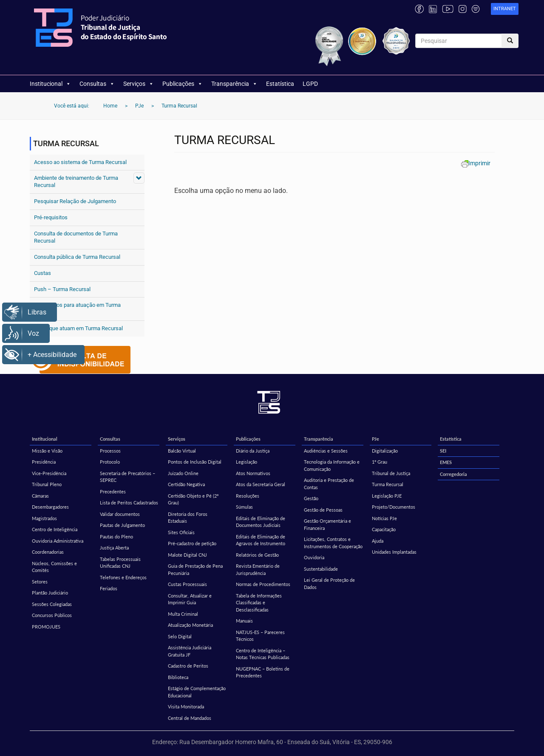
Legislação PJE (387, 496)
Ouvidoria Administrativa (58, 541)
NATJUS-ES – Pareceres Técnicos (260, 636)
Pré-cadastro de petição (192, 543)
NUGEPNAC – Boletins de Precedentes (263, 672)
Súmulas (244, 507)
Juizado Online (183, 473)
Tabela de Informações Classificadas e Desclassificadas (259, 603)
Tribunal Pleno (47, 484)
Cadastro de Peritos (188, 666)
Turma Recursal (388, 484)
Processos (110, 451)
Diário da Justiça (253, 451)
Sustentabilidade (321, 569)
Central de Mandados (190, 718)
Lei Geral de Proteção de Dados (329, 583)
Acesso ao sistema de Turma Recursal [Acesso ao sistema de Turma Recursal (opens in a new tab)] (80, 162)
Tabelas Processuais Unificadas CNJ (120, 563)
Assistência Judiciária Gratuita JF (190, 651)
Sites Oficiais (181, 532)
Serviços (139, 84)
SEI (443, 451)
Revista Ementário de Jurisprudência (258, 569)
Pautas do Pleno (116, 537)
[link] (505, 9)
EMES (446, 462)
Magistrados (44, 518)
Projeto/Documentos (394, 507)
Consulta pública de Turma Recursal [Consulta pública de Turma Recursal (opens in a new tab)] (77, 257)
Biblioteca (178, 677)
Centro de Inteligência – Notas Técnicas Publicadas (263, 654)
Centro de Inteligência (55, 529)
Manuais (244, 621)
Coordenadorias (48, 552)
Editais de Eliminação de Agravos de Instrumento (261, 540)
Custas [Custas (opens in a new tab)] (42, 273)
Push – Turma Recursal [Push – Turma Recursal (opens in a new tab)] (62, 289)
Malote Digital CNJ (187, 555)
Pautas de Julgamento (122, 525)
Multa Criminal (183, 614)
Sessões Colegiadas (52, 604)
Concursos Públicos (52, 615)
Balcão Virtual (182, 451)
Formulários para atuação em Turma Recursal (77, 309)
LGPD (310, 84)
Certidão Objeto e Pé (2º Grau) (193, 499)
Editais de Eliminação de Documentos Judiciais (261, 522)
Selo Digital (180, 636)
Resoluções (248, 496)
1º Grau (380, 462)
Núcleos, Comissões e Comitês (54, 567)
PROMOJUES (46, 627)
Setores (40, 582)
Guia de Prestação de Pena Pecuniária (195, 569)
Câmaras (40, 496)
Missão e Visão (47, 451)
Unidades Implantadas (394, 552)
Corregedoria (453, 474)
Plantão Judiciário (50, 593)
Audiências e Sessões (326, 451)
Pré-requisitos (51, 217)
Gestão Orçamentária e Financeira (327, 524)
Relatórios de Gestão (257, 555)
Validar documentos (120, 514)
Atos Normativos (253, 473)
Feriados (109, 588)
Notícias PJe (384, 518)
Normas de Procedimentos (263, 584)
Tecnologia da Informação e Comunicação (332, 465)
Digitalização (385, 451)
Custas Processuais (187, 584)
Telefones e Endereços (123, 577)
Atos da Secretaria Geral (261, 484)
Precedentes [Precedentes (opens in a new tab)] (113, 491)
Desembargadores (50, 507)
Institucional (50, 84)
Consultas (97, 84)
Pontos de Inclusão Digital (195, 462)
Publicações (183, 84)
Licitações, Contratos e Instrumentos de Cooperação (333, 543)
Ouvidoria (314, 557)
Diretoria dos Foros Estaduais (188, 518)
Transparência (234, 84)
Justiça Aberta (114, 548)
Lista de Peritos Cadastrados (129, 503)
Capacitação (384, 529)
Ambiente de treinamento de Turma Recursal (76, 181)
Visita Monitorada (186, 706)
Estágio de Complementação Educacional (197, 692)
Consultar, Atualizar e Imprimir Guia (190, 599)
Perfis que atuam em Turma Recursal (78, 328)
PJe (375, 439)
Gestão (311, 498)
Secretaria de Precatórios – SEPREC (127, 477)
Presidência (44, 462)
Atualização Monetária (190, 625)
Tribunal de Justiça (391, 473)
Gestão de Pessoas (323, 510)
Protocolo (110, 462)
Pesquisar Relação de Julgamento (75, 201)
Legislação (246, 462)
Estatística (280, 84)
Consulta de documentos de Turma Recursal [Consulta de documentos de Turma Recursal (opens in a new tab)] (76, 237)
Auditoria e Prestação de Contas (329, 484)
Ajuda (378, 541)
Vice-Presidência (49, 473)
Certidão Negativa (186, 484)
